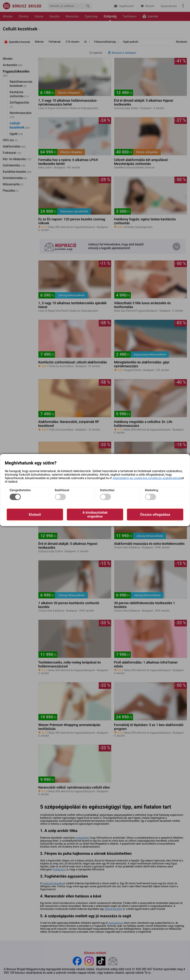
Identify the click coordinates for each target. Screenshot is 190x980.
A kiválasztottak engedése (95, 514)
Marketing (151, 490)
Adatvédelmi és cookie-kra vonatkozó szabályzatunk (147, 478)
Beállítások (62, 490)
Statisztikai (107, 490)
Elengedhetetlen (20, 490)
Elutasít (35, 514)
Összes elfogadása (155, 514)
